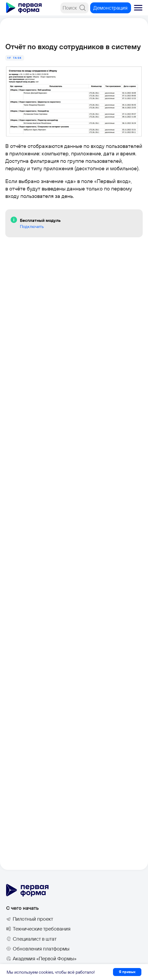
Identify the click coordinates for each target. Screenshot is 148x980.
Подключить (32, 226)
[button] (138, 8)
